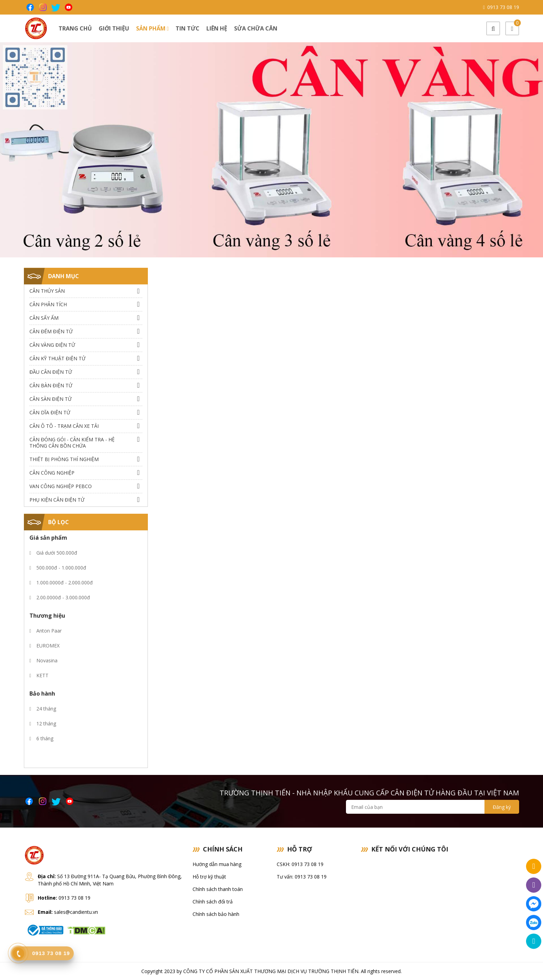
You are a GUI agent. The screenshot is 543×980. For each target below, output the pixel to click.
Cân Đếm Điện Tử (51, 331)
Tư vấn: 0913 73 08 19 (302, 877)
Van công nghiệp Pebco (61, 486)
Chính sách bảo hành (216, 914)
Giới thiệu (114, 28)
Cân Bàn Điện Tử (51, 385)
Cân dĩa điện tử (50, 412)
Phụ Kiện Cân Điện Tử (57, 500)
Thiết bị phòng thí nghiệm (64, 459)
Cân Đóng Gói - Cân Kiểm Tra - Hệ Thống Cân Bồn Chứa (72, 443)
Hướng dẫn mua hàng (217, 864)
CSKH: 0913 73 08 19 (300, 864)
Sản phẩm (153, 28)
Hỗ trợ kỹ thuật (209, 877)
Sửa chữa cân (256, 28)
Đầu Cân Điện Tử (51, 372)
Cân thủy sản (47, 291)
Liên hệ (217, 28)
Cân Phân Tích (48, 304)
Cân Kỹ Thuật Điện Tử (57, 358)
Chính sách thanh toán (218, 889)
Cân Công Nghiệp (52, 473)
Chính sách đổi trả (213, 902)
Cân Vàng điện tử (52, 345)
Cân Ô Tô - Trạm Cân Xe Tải (64, 426)
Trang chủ (75, 28)
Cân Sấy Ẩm (44, 318)
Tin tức (188, 28)
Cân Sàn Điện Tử (51, 399)
